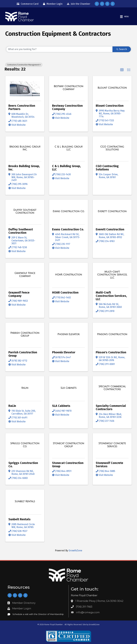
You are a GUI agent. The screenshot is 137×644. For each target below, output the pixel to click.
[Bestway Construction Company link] (68, 88)
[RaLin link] (25, 388)
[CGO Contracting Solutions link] (112, 148)
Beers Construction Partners (22, 107)
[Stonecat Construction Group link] (68, 445)
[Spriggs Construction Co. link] (25, 445)
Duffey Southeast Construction (21, 231)
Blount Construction (110, 106)
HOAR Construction (65, 292)
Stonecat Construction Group (68, 464)
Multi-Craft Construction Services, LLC (111, 296)
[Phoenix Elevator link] (69, 334)
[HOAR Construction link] (69, 275)
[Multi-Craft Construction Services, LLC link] (112, 275)
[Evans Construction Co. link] (68, 211)
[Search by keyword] (59, 49)
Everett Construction (110, 229)
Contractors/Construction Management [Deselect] (24, 65)
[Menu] (124, 17)
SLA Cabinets (61, 406)
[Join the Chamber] (78, 4)
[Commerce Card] (27, 4)
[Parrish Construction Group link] (25, 334)
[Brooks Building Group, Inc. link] (25, 148)
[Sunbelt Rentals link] (25, 501)
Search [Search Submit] (122, 49)
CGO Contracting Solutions (107, 168)
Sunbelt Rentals (19, 519)
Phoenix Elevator (64, 352)
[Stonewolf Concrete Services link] (112, 445)
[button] (122, 70)
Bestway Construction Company (67, 107)
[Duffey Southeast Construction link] (25, 211)
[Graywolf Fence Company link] (25, 275)
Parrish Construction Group (23, 354)
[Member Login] (52, 4)
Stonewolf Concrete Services (109, 464)
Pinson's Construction (111, 352)
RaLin (12, 406)
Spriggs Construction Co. (23, 464)
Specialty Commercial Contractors (111, 407)
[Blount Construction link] (112, 88)
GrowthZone (75, 551)
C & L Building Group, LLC (66, 168)
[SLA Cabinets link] (68, 388)
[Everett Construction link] (112, 211)
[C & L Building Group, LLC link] (68, 148)
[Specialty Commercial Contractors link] (112, 388)
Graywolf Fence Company (19, 294)
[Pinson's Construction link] (112, 334)
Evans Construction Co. (68, 229)
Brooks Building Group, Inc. (24, 168)
